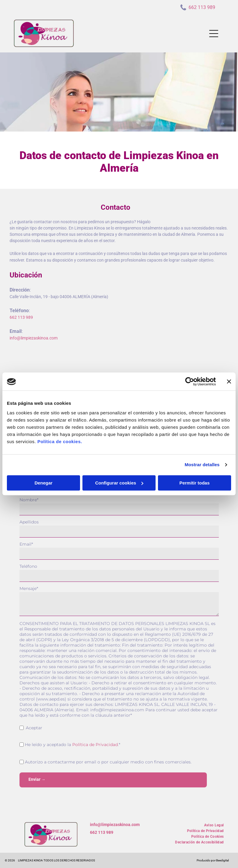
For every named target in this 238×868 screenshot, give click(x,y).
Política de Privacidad (95, 745)
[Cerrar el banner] (229, 382)
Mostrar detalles (202, 465)
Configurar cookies (119, 483)
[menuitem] (214, 824)
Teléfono (28, 566)
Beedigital (222, 860)
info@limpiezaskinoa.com (115, 825)
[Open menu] (214, 34)
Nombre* (29, 500)
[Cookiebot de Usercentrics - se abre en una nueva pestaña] (190, 382)
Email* (26, 544)
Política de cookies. (60, 441)
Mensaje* (29, 588)
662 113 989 (102, 832)
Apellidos (29, 522)
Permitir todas (194, 483)
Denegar (43, 483)
